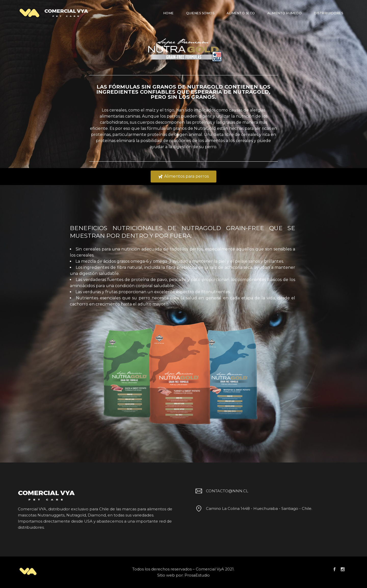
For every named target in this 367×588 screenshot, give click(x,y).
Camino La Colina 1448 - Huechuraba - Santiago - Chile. (253, 508)
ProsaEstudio (197, 575)
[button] (183, 177)
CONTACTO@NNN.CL (221, 491)
